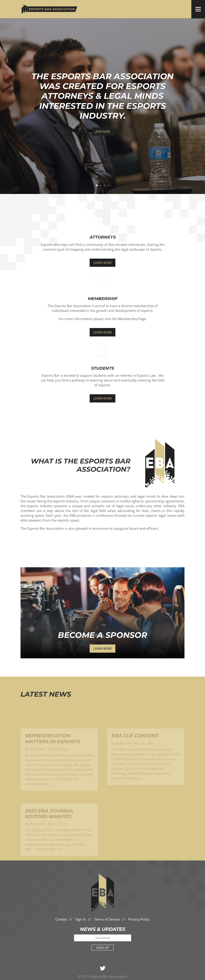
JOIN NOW (103, 131)
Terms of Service (107, 919)
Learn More (102, 263)
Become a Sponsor (103, 635)
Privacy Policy (139, 919)
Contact (61, 919)
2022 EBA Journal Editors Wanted (49, 819)
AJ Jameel (37, 754)
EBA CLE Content (135, 741)
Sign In (80, 919)
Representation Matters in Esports (52, 744)
